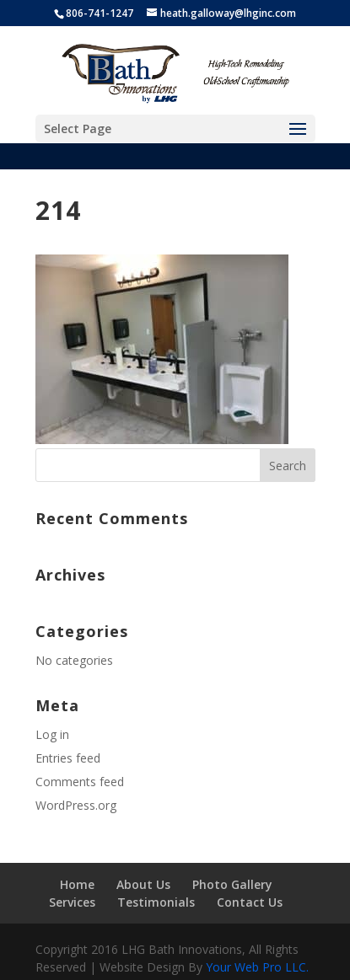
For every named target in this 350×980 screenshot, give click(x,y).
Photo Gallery (232, 884)
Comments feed (80, 782)
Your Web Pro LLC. (257, 967)
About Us (143, 884)
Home (77, 884)
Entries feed (68, 758)
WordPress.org (76, 805)
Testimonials (156, 902)
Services (72, 902)
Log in (52, 734)
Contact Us (250, 902)
